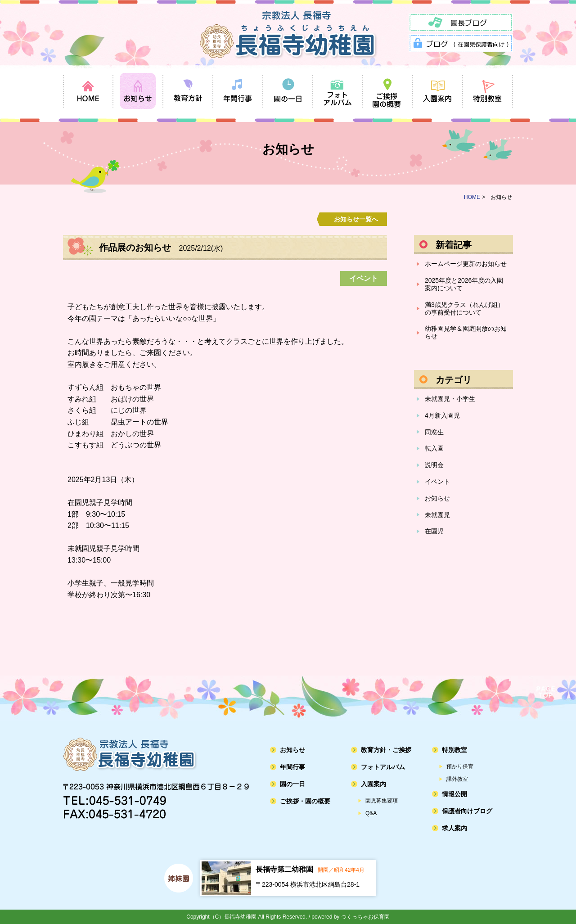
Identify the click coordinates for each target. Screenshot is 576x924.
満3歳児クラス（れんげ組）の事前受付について (464, 309)
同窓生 (434, 432)
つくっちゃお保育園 (365, 917)
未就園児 (437, 515)
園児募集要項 (382, 801)
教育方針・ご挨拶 (386, 750)
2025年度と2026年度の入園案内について (464, 284)
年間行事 (292, 767)
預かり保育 (460, 766)
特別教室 (454, 750)
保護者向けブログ (467, 811)
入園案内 (373, 784)
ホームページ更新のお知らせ (466, 264)
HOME (472, 197)
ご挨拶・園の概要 (305, 801)
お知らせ (437, 498)
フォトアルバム (383, 767)
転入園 (434, 448)
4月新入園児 (442, 415)
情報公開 (454, 794)
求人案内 (454, 828)
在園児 (434, 531)
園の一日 (292, 784)
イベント (437, 482)
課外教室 (457, 779)
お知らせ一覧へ (356, 219)
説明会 (434, 465)
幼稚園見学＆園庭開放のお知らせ (466, 332)
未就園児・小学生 (450, 399)
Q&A (371, 813)
